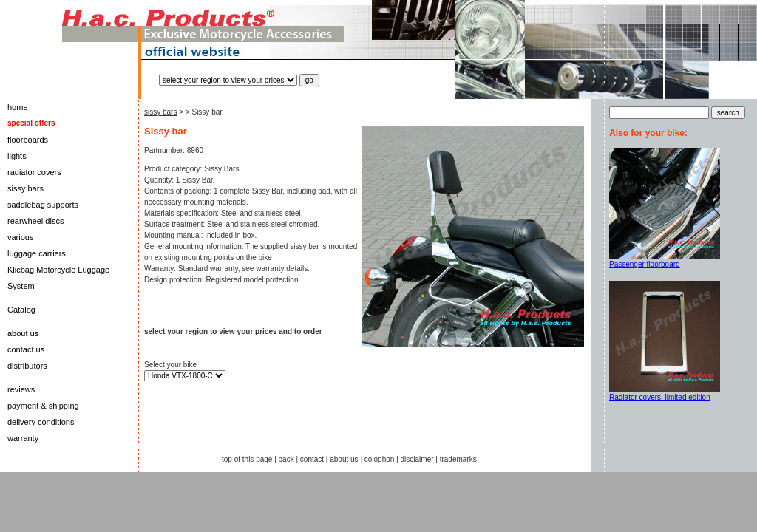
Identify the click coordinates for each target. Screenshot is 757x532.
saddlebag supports (43, 205)
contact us (26, 349)
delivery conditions (41, 422)
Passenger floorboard (645, 264)
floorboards (28, 140)
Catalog (21, 310)
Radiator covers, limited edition (660, 397)
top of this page (247, 459)
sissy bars (26, 188)
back (286, 459)
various (20, 237)
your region (187, 331)
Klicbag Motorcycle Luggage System (58, 278)
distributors (27, 366)
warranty (23, 438)
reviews (21, 389)
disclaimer (417, 459)
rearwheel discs (35, 221)
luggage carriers (37, 253)
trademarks (458, 459)
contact (312, 459)
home (18, 107)
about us (23, 333)
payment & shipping (43, 406)
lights (17, 156)
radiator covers (34, 172)
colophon (380, 459)
